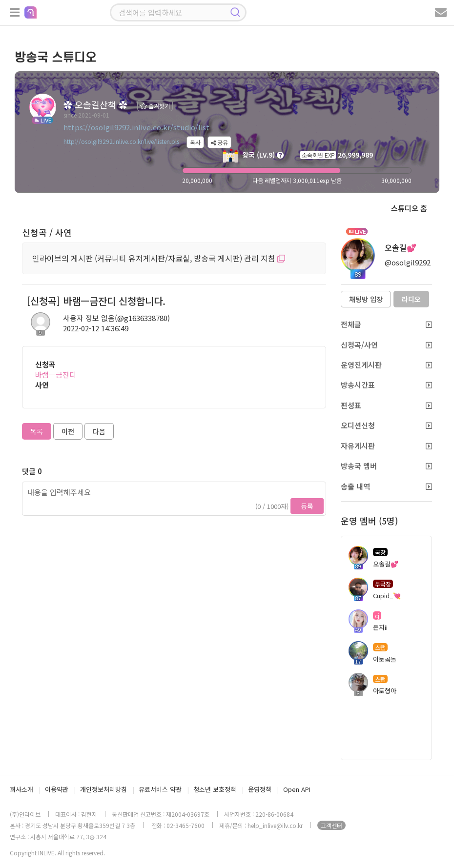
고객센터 (331, 825)
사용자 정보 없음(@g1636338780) (116, 318)
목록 (37, 431)
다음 (99, 431)
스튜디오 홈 (409, 208)
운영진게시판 (387, 365)
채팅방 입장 (366, 299)
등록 (307, 506)
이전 (68, 431)
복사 (195, 142)
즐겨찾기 (155, 106)
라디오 (411, 299)
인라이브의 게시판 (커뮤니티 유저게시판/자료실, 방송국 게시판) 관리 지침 (159, 258)
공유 (219, 142)
